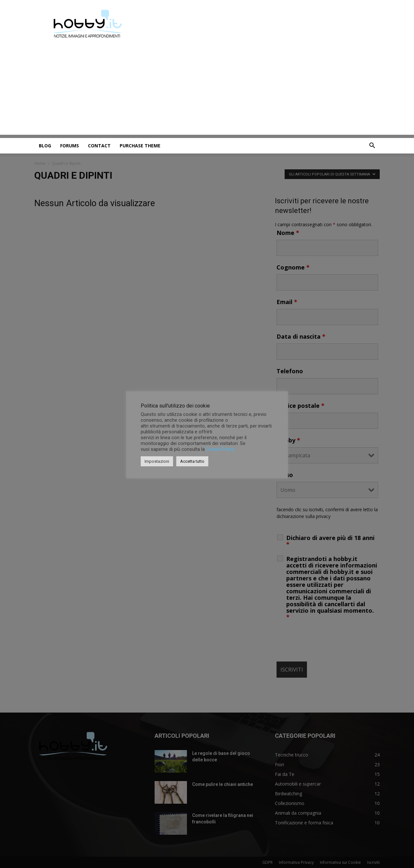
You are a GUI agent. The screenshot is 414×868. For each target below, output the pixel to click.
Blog (45, 146)
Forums (70, 146)
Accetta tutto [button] (192, 461)
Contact (99, 146)
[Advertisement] (207, 90)
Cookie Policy (220, 449)
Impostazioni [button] (157, 461)
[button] (372, 146)
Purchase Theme (140, 146)
